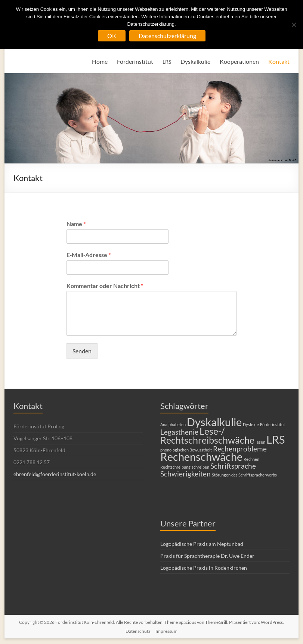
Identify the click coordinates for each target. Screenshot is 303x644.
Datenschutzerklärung (167, 36)
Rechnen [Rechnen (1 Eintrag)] (251, 459)
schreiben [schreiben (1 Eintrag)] (200, 467)
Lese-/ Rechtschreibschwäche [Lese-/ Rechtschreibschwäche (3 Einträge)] (207, 436)
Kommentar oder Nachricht (105, 286)
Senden (82, 351)
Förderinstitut (135, 61)
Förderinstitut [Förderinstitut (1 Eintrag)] (273, 424)
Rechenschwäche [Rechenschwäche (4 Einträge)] (201, 457)
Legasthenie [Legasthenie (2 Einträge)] (179, 432)
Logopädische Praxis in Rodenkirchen (204, 568)
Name (76, 224)
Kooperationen (239, 61)
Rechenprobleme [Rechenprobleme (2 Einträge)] (240, 449)
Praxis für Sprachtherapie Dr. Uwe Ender (207, 556)
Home (100, 61)
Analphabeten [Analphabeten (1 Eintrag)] (173, 424)
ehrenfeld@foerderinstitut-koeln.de (55, 474)
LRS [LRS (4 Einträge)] (276, 439)
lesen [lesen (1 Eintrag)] (260, 442)
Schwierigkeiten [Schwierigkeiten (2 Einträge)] (185, 474)
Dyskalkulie (195, 61)
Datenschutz (138, 631)
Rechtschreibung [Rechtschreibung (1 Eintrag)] (175, 467)
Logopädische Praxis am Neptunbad (202, 544)
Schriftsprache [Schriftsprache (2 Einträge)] (233, 466)
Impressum (166, 631)
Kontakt (279, 61)
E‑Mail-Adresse (89, 255)
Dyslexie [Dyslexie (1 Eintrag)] (251, 424)
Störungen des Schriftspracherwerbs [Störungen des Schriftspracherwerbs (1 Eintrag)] (244, 475)
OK (112, 36)
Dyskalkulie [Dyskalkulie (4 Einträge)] (214, 422)
